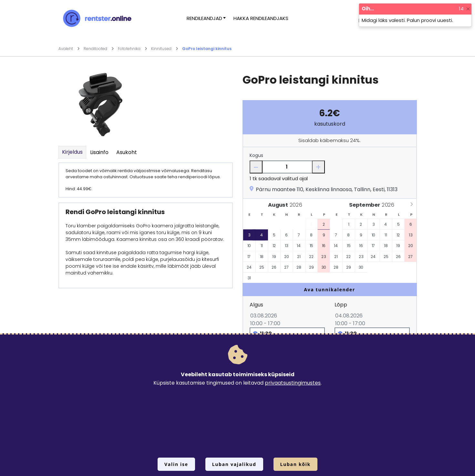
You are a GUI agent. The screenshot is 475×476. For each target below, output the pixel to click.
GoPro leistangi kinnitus (207, 49)
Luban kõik (295, 464)
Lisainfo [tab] (99, 152)
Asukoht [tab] (127, 152)
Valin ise (176, 464)
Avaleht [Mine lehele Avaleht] (69, 49)
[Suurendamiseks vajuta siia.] (100, 104)
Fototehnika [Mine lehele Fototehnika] (133, 49)
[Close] (468, 9)
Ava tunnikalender (330, 290)
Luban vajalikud (234, 464)
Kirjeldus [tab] (72, 152)
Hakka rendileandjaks (261, 18)
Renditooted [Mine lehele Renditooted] (99, 49)
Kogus (256, 155)
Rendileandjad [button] (204, 18)
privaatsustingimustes (293, 383)
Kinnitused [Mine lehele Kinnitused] (165, 49)
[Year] (297, 205)
